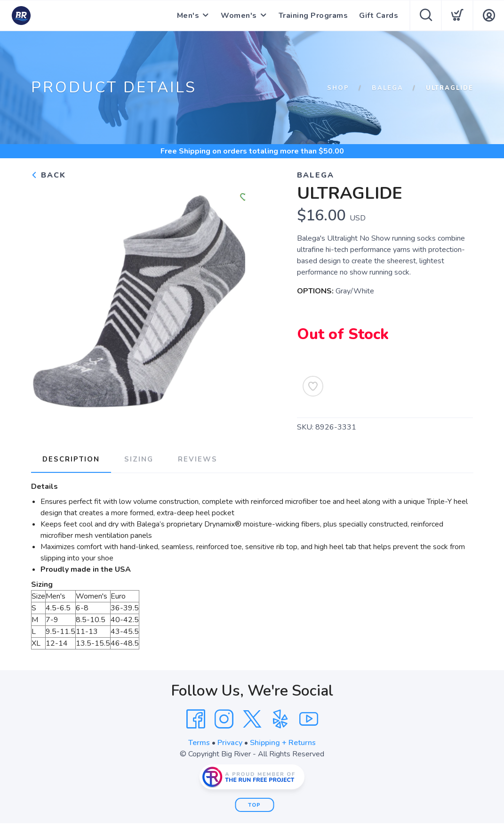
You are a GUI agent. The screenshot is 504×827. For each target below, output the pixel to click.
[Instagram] (224, 719)
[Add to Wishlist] (313, 386)
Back (48, 175)
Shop (338, 88)
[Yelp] (280, 719)
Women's (239, 16)
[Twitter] (252, 719)
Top (254, 805)
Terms (199, 743)
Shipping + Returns (283, 743)
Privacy (230, 743)
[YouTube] (309, 719)
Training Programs (313, 16)
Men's (188, 16)
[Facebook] (196, 719)
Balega (388, 88)
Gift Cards (379, 16)
